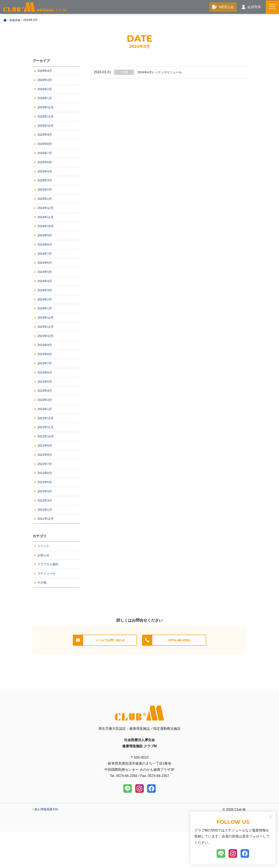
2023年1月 (46, 434)
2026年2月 (46, 92)
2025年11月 (46, 121)
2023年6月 (46, 395)
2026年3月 (46, 82)
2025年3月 (46, 189)
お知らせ (44, 589)
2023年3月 (46, 424)
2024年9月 (46, 248)
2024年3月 (46, 307)
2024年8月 (46, 258)
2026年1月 (46, 101)
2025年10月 (46, 131)
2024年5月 (46, 287)
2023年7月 (46, 385)
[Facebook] (151, 825)
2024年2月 (46, 317)
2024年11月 (46, 229)
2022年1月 (46, 542)
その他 (125, 73)
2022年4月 (46, 522)
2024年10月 (46, 238)
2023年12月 (46, 336)
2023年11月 (46, 346)
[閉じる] (270, 817)
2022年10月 (46, 463)
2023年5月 (46, 405)
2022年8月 (46, 483)
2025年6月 (46, 170)
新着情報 (16, 21)
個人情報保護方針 (48, 846)
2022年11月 (46, 454)
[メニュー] (272, 7)
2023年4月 (46, 414)
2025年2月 (46, 199)
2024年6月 (46, 277)
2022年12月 (46, 444)
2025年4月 (46, 180)
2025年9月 (46, 140)
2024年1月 (46, 326)
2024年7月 (46, 268)
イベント (44, 579)
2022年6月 (46, 503)
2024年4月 (46, 297)
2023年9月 (46, 366)
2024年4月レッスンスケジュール (165, 73)
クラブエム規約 (49, 599)
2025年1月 (46, 209)
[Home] (5, 21)
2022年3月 (46, 532)
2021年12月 (46, 552)
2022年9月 (46, 473)
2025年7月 (46, 160)
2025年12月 (46, 111)
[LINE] (128, 825)
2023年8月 (46, 375)
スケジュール (48, 609)
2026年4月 (46, 72)
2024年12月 (46, 219)
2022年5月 (46, 512)
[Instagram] (139, 825)
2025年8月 (46, 150)
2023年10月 (46, 356)
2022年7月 (46, 493)
